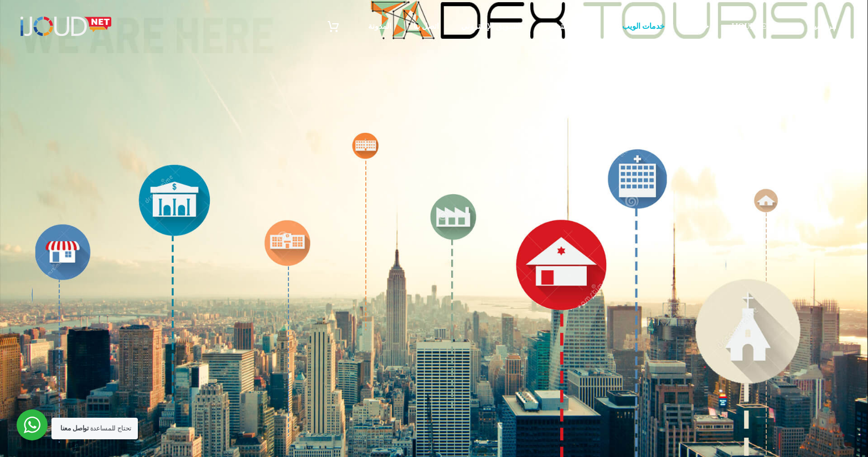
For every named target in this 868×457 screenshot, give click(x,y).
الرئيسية (823, 26)
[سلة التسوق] (341, 26)
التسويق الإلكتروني (492, 26)
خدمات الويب (644, 26)
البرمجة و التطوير (572, 26)
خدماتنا (698, 26)
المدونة (380, 26)
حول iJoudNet (759, 26)
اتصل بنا (427, 26)
